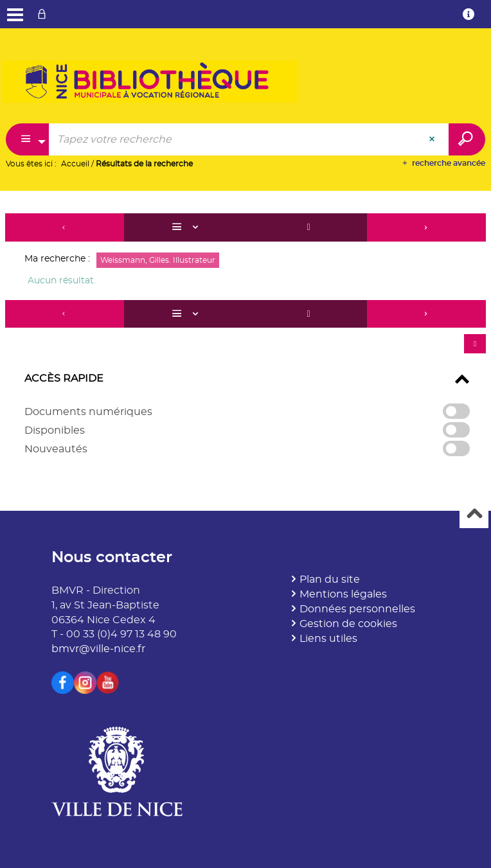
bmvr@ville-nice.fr (98, 649)
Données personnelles (357, 609)
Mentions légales (343, 594)
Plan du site (330, 580)
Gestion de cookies (348, 624)
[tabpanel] (245, 341)
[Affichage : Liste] (187, 227)
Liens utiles (328, 639)
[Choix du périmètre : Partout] (28, 139)
